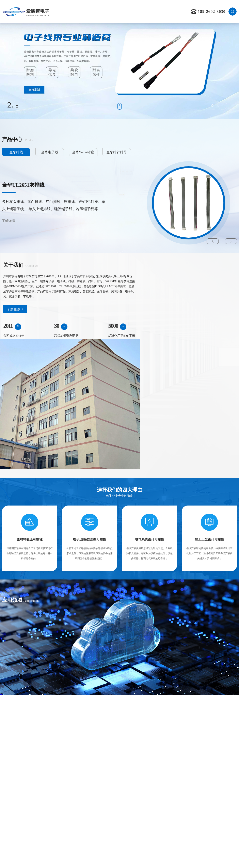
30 (46, 346)
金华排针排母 (97, 153)
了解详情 (9, 222)
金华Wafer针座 (69, 153)
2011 (8, 346)
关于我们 (90, 11)
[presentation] (213, 105)
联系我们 (170, 11)
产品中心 (110, 11)
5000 (93, 346)
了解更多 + (15, 330)
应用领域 (130, 11)
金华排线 (14, 153)
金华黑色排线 (17, 186)
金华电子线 (42, 153)
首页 (70, 11)
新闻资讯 (150, 11)
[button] (213, 242)
